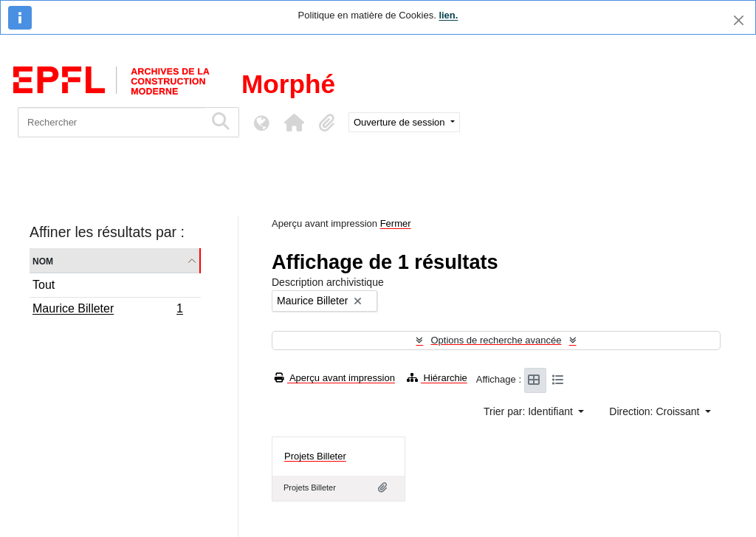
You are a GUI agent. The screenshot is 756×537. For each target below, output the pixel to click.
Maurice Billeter (107, 310)
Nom (43, 260)
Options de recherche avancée (496, 340)
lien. (448, 15)
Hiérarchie (437, 378)
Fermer (396, 223)
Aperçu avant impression (335, 378)
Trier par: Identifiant (530, 411)
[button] (294, 123)
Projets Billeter (315, 456)
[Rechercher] (111, 122)
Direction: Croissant (656, 411)
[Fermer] (739, 20)
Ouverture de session (401, 122)
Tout (44, 285)
